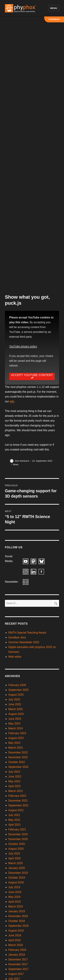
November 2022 (18, 757)
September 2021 (18, 805)
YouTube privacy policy (23, 346)
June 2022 (15, 777)
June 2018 (15, 935)
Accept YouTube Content (32, 376)
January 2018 (17, 955)
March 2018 (16, 945)
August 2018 (16, 931)
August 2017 (16, 974)
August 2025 (16, 695)
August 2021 (16, 810)
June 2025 (15, 704)
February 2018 (17, 950)
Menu (54, 8)
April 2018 (15, 940)
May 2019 (14, 897)
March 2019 (16, 906)
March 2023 (16, 748)
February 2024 (17, 733)
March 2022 (16, 791)
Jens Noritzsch (22, 461)
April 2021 (15, 825)
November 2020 (18, 839)
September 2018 (18, 926)
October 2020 (17, 844)
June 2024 (15, 719)
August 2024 (16, 714)
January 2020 (17, 868)
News (16, 464)
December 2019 (18, 873)
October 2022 (17, 762)
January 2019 (17, 911)
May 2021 (14, 820)
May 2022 (14, 781)
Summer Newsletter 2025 (24, 642)
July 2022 (14, 772)
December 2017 (18, 959)
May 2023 (14, 743)
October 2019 (17, 878)
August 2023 (16, 738)
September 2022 (18, 767)
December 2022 (18, 752)
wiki (12, 401)
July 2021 (14, 815)
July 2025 (14, 699)
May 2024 (14, 724)
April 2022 (15, 786)
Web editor (15, 657)
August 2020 (16, 849)
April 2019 (15, 902)
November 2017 (18, 964)
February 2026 (17, 685)
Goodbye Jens (17, 637)
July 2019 (14, 887)
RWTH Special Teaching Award (27, 633)
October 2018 (17, 921)
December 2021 (18, 801)
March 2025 (16, 709)
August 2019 (16, 882)
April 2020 (15, 858)
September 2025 (18, 690)
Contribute (54, 19)
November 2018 (18, 916)
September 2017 (18, 969)
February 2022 (17, 796)
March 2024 (16, 728)
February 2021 (17, 829)
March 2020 (16, 863)
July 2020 (14, 854)
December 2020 (18, 834)
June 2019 (15, 892)
